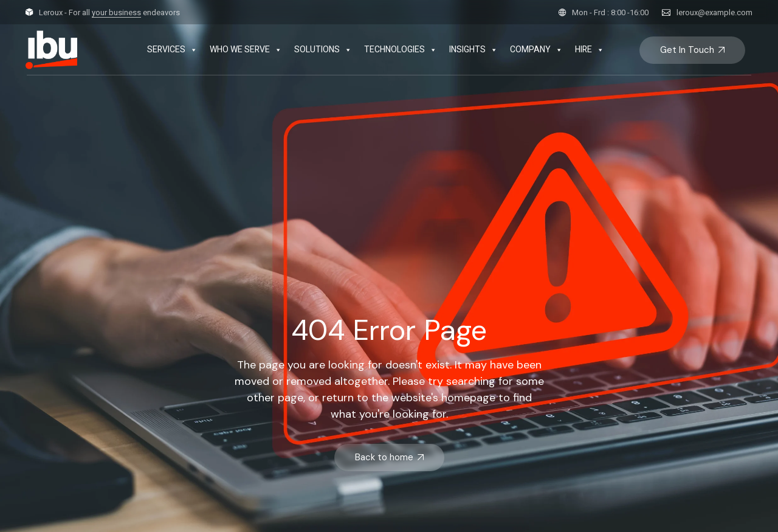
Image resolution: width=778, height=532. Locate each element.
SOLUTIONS (323, 50)
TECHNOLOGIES (401, 50)
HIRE (590, 50)
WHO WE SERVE (246, 50)
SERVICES (172, 50)
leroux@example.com (714, 12)
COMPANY (536, 50)
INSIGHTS (473, 50)
